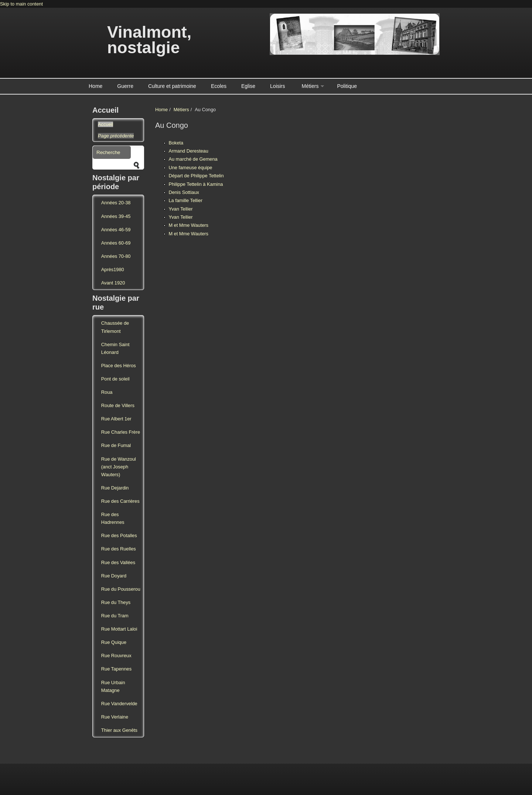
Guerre (125, 86)
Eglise (248, 86)
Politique (347, 86)
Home (96, 86)
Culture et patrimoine (172, 86)
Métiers (310, 86)
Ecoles (219, 86)
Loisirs (277, 86)
